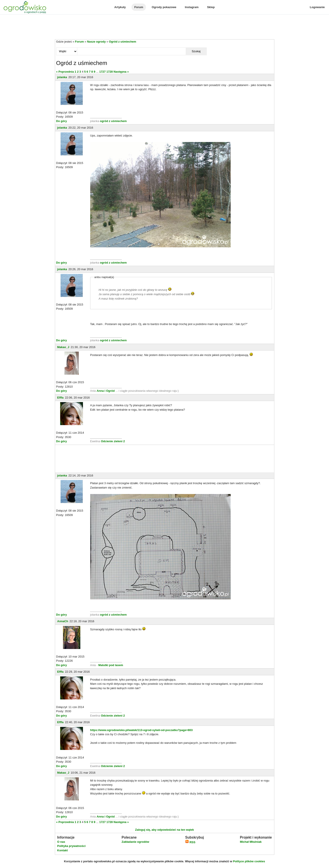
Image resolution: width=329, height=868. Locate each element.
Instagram (192, 7)
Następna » (121, 72)
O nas (61, 842)
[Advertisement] (165, 27)
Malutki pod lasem (111, 665)
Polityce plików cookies (249, 861)
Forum (139, 7)
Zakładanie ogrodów (135, 842)
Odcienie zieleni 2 (113, 441)
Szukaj (196, 51)
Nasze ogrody (96, 42)
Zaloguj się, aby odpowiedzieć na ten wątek (164, 830)
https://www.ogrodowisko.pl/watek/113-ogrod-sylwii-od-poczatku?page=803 (141, 730)
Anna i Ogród (106, 391)
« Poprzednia (65, 72)
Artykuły (120, 7)
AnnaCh (63, 621)
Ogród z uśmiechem (122, 42)
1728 (110, 72)
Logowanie (317, 7)
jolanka (62, 77)
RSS (190, 842)
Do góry (62, 121)
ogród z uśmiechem (113, 121)
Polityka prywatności (71, 846)
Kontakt (63, 850)
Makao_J (63, 347)
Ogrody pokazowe (164, 7)
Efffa (60, 398)
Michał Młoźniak (251, 842)
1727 (102, 72)
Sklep (211, 7)
